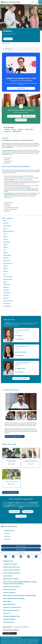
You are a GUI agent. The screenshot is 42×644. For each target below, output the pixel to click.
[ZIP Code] (14, 116)
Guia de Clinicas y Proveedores (12, 573)
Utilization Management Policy (12, 616)
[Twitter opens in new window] (13, 556)
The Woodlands (6, 293)
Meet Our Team (29, 129)
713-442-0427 (22, 186)
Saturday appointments (9, 180)
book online (19, 176)
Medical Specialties (6, 43)
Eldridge (5, 237)
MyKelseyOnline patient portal (10, 195)
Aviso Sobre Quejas (9, 622)
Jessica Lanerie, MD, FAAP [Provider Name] (22, 330)
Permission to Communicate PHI (12, 607)
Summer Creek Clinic (21, 352)
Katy (4, 250)
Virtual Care (8, 131)
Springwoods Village (7, 279)
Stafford (5, 282)
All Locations (19, 339)
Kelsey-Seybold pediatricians (9, 150)
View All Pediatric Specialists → (21, 378)
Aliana (4, 220)
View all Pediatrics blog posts (10, 492)
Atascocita (5, 223)
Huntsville (5, 247)
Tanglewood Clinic (21, 368)
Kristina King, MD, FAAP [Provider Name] (22, 346)
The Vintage (6, 290)
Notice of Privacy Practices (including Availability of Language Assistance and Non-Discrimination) (20, 583)
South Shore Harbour (8, 277)
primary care (11, 502)
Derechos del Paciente (9, 593)
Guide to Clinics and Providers (11, 570)
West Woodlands (7, 306)
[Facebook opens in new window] (6, 556)
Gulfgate (5, 245)
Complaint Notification (9, 619)
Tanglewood (6, 287)
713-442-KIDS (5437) (29, 176)
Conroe (5, 234)
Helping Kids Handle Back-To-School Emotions (11, 461)
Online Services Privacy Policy (11, 587)
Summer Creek (6, 285)
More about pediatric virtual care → (15, 436)
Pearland (5, 269)
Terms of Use (7, 613)
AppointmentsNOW (34, 502)
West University (6, 303)
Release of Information (9, 604)
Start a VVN (21, 88)
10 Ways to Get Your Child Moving (11, 482)
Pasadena (5, 266)
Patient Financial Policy (9, 590)
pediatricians (8, 323)
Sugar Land (6, 239)
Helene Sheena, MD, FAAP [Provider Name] (22, 363)
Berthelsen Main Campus (8, 231)
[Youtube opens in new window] (21, 556)
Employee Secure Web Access (11, 567)
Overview (7, 129)
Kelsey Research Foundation (11, 579)
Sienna (5, 274)
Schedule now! (8, 39)
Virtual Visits (21, 506)
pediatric (17, 502)
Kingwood (5, 253)
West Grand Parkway (8, 301)
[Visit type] (29, 116)
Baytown (5, 228)
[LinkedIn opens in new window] (28, 556)
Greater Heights (6, 242)
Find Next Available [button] (21, 120)
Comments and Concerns (10, 564)
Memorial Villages (7, 255)
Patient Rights (7, 601)
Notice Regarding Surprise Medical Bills (14, 598)
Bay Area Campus (7, 226)
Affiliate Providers (8, 561)
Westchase (5, 298)
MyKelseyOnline (11, 505)
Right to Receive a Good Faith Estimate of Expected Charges (20, 595)
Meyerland (5, 258)
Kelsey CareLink (8, 576)
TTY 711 (27, 627)
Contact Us (21, 553)
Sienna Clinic (19, 336)
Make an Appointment (21, 546)
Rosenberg (5, 271)
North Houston (6, 261)
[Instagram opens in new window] (36, 556)
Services (14, 129)
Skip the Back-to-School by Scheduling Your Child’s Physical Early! (31, 461)
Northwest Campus (7, 263)
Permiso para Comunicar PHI (11, 610)
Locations (20, 129)
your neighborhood (9, 147)
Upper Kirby (6, 295)
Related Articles (17, 131)
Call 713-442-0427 (21, 516)
